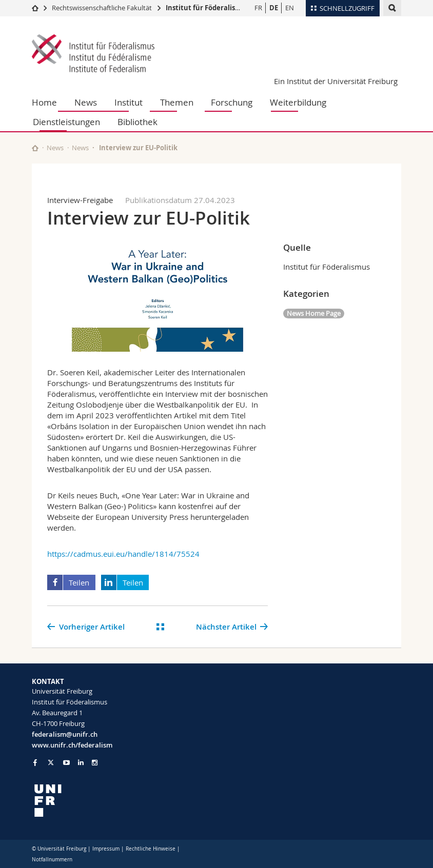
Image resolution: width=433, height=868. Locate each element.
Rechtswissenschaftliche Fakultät (103, 8)
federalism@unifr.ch (65, 734)
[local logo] (120, 801)
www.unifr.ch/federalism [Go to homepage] (72, 745)
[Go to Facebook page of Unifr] (35, 762)
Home (44, 102)
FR (258, 8)
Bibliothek (137, 122)
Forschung (232, 102)
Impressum (106, 849)
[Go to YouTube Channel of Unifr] (66, 763)
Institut (129, 102)
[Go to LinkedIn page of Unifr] (81, 763)
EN (290, 8)
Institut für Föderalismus (208, 8)
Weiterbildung (298, 102)
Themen (177, 102)
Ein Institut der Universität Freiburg (336, 81)
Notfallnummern (52, 860)
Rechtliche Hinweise (151, 849)
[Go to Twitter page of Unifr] (51, 762)
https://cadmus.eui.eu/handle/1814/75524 (123, 554)
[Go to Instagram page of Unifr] (95, 763)
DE (274, 8)
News (86, 102)
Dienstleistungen (66, 122)
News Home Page (314, 313)
